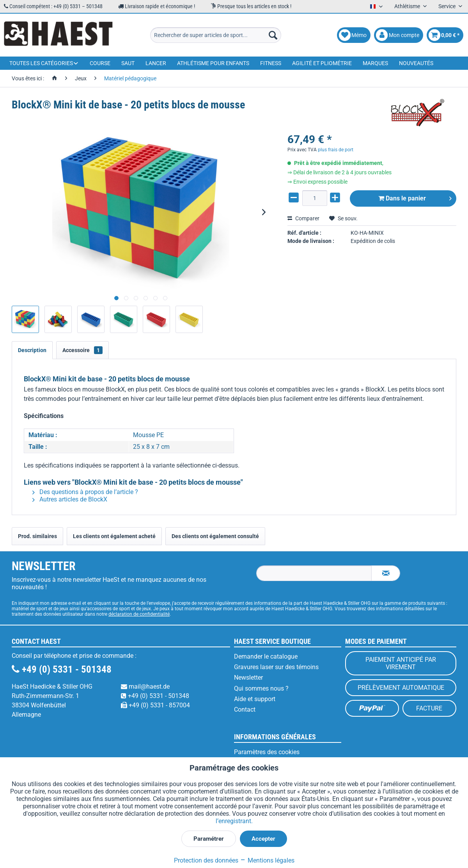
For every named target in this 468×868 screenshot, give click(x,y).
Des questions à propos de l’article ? (85, 492)
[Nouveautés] (416, 63)
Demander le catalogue (266, 656)
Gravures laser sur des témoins (276, 667)
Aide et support (255, 699)
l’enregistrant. (234, 821)
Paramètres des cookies (267, 752)
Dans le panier (415, 197)
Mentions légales (267, 860)
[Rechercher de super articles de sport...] (216, 35)
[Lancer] (156, 63)
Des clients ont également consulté (215, 536)
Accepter (263, 839)
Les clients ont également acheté (114, 536)
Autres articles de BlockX (70, 499)
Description (32, 350)
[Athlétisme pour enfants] (213, 63)
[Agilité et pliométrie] (322, 63)
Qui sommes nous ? (261, 688)
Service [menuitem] (448, 6)
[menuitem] (216, 35)
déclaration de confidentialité (139, 614)
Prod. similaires (37, 536)
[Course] (100, 63)
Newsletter (248, 678)
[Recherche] (273, 35)
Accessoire (82, 350)
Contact (245, 709)
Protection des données (206, 860)
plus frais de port (336, 150)
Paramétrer (209, 839)
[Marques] (375, 63)
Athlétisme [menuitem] (408, 6)
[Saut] (128, 63)
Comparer (303, 218)
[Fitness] (271, 63)
